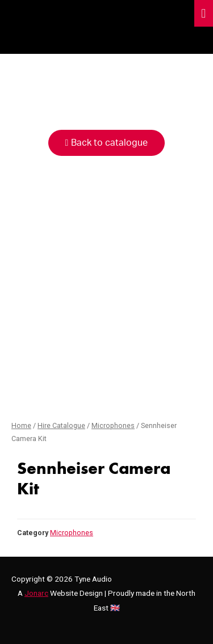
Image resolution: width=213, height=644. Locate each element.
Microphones (113, 425)
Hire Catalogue (61, 425)
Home (21, 425)
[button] (107, 143)
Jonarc (36, 593)
